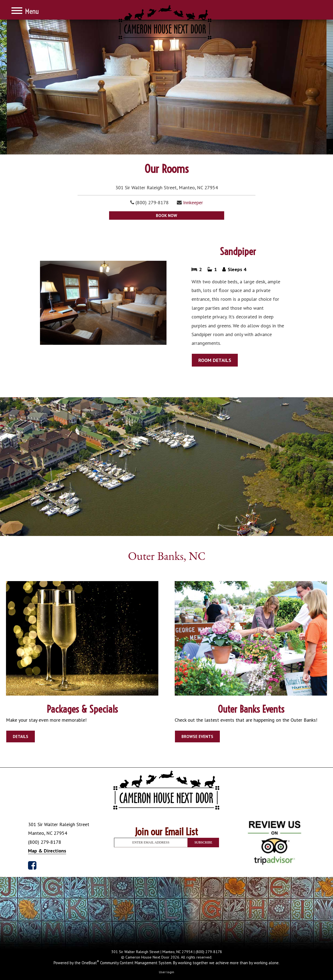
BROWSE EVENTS (197, 736)
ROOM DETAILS (215, 360)
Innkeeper (193, 202)
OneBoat (90, 963)
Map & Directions (47, 851)
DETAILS (21, 736)
